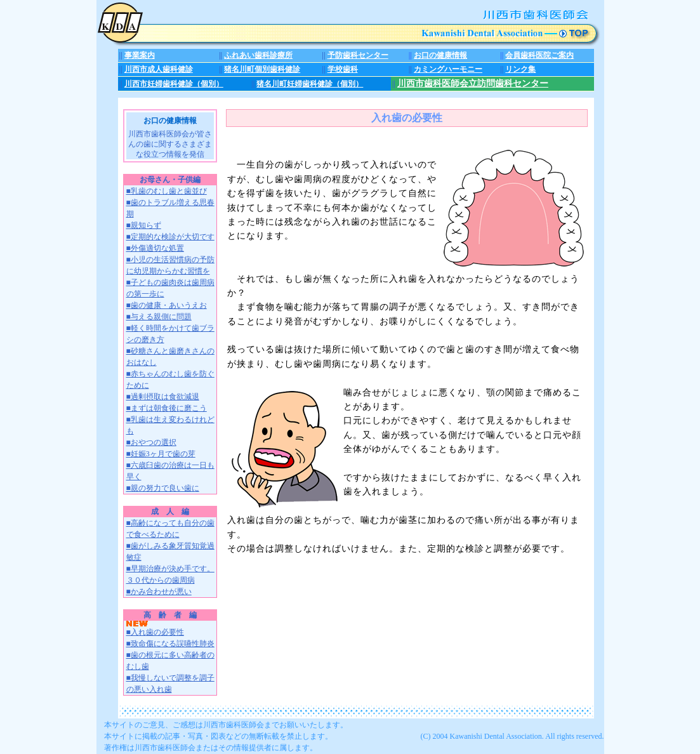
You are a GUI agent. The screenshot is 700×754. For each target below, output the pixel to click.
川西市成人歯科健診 (159, 69)
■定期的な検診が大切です (170, 237)
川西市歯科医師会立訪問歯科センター (473, 83)
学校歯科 (343, 69)
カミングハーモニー (448, 69)
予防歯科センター (358, 55)
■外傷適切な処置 (155, 248)
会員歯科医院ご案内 (539, 55)
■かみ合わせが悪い (159, 592)
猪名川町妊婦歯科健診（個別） (310, 84)
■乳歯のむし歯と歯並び (167, 191)
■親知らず (144, 225)
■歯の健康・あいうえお (167, 305)
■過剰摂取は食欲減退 (163, 397)
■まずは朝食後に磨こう (167, 408)
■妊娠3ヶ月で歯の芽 (161, 454)
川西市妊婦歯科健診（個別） (174, 84)
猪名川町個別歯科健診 (262, 69)
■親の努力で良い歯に (163, 488)
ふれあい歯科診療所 (258, 55)
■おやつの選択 (151, 442)
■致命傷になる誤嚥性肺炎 (170, 644)
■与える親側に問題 (159, 317)
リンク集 (520, 69)
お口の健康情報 (440, 55)
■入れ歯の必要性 (155, 629)
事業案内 (140, 55)
